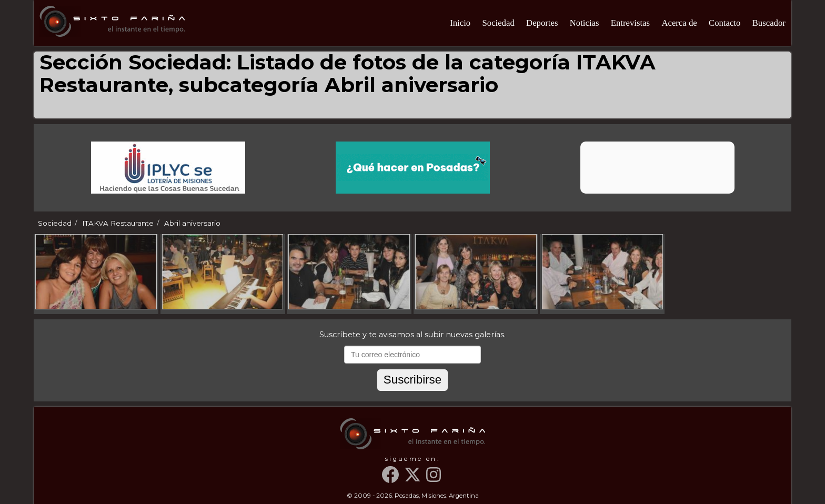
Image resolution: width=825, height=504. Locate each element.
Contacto (725, 23)
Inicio (460, 23)
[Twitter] (414, 479)
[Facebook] (392, 479)
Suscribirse (413, 380)
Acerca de (679, 23)
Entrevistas (630, 23)
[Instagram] (435, 479)
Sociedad (498, 23)
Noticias (585, 23)
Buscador (769, 23)
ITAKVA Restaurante (118, 223)
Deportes (542, 23)
